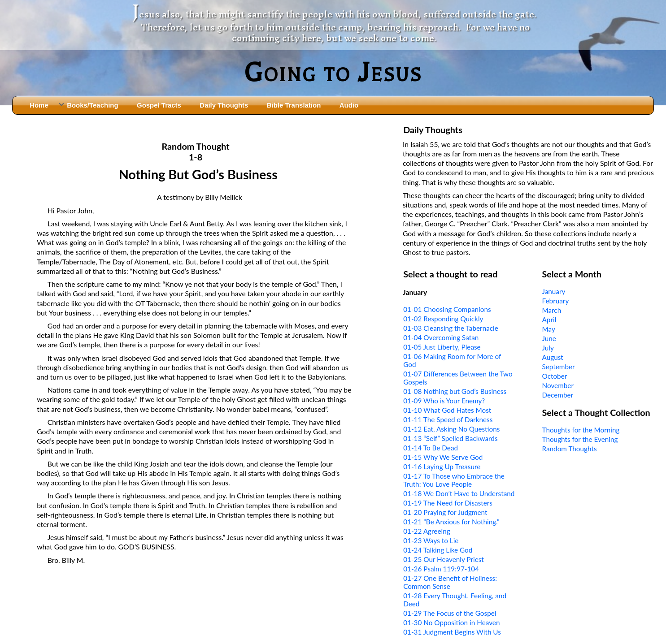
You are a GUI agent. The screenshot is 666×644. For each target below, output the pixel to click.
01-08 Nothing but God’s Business (455, 391)
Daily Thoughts (224, 105)
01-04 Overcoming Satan (441, 337)
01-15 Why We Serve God (443, 457)
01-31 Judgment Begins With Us (452, 632)
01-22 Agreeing (427, 531)
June (549, 338)
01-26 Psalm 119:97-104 (441, 569)
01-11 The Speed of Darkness (448, 419)
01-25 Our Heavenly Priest (444, 559)
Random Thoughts (570, 449)
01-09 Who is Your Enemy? (444, 401)
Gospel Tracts (159, 105)
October (555, 376)
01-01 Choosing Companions (447, 309)
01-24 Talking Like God (438, 550)
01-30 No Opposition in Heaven (451, 622)
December (558, 395)
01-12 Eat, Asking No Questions (451, 429)
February (556, 301)
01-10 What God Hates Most (447, 410)
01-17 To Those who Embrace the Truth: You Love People (454, 480)
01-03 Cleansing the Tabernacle (451, 328)
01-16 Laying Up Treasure (442, 467)
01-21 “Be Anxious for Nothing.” (451, 522)
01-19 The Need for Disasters (448, 503)
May (549, 329)
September (559, 367)
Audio (349, 105)
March (552, 310)
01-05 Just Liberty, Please (442, 347)
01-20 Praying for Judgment (445, 512)
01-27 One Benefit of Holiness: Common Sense (450, 582)
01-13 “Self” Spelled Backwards (450, 438)
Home (39, 105)
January (554, 291)
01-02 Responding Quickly (443, 319)
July (548, 348)
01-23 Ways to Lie (431, 540)
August (553, 357)
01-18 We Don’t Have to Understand (459, 493)
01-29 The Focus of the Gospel (450, 613)
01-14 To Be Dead (431, 448)
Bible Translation (294, 105)
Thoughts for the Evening (580, 439)
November (558, 385)
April (549, 320)
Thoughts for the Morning (581, 430)
